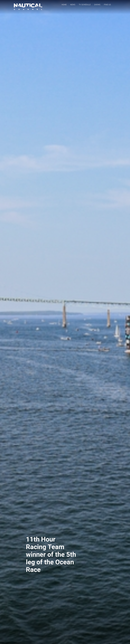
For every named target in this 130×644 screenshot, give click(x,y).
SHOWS (97, 5)
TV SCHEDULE (85, 5)
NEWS (73, 5)
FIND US (107, 5)
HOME (64, 5)
